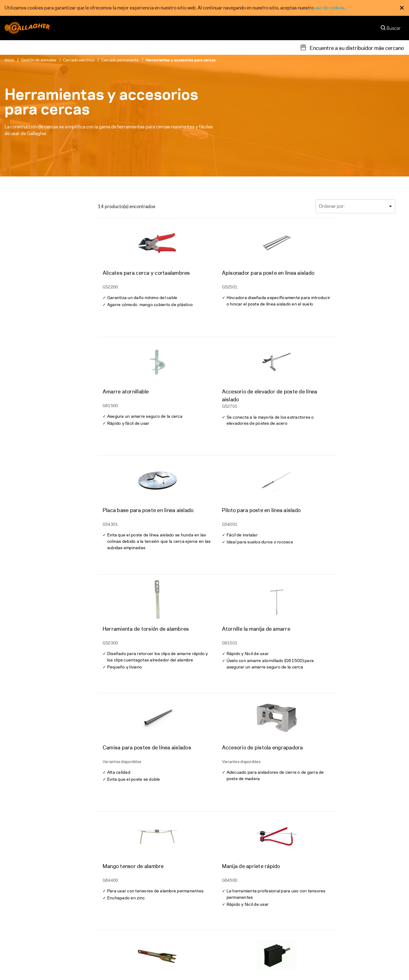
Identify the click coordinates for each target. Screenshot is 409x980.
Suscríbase (368, 862)
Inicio (9, 60)
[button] (382, 965)
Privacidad (207, 965)
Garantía (116, 892)
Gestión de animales (39, 60)
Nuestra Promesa (329, 903)
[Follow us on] (10, 913)
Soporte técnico (123, 915)
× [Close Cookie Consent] (402, 8)
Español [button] (388, 972)
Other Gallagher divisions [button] (34, 965)
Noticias (218, 938)
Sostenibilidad (326, 892)
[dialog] (205, 8)
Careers (218, 927)
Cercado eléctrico (79, 60)
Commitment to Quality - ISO (269, 965)
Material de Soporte (127, 903)
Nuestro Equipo (225, 903)
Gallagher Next (327, 915)
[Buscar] (391, 30)
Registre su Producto (129, 927)
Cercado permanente (120, 60)
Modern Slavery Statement (330, 965)
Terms (229, 965)
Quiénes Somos (225, 892)
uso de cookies (330, 8)
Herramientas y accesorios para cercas (181, 60)
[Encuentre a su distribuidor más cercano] (352, 47)
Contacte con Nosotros (233, 915)
